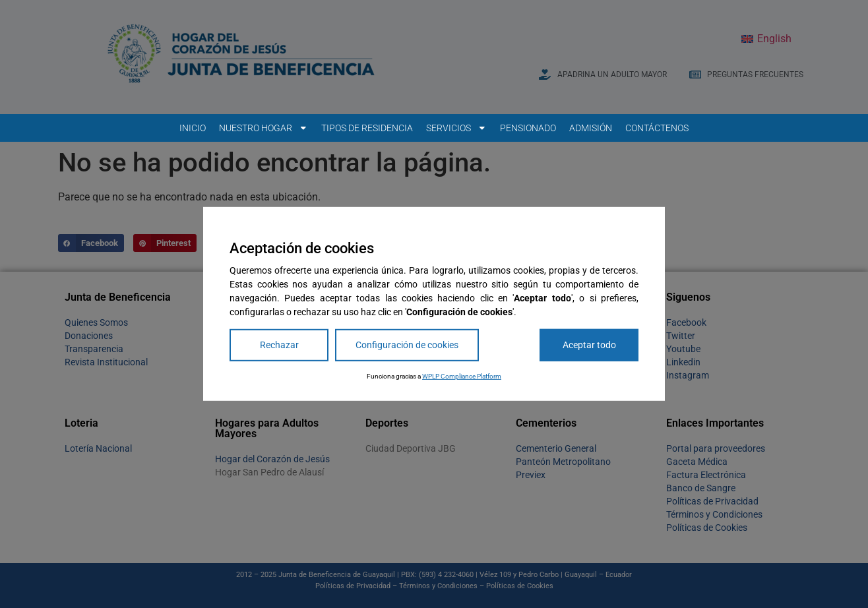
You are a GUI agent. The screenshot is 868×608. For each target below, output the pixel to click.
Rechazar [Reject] (279, 345)
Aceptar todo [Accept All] (589, 345)
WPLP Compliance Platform (462, 376)
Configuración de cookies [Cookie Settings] (407, 345)
